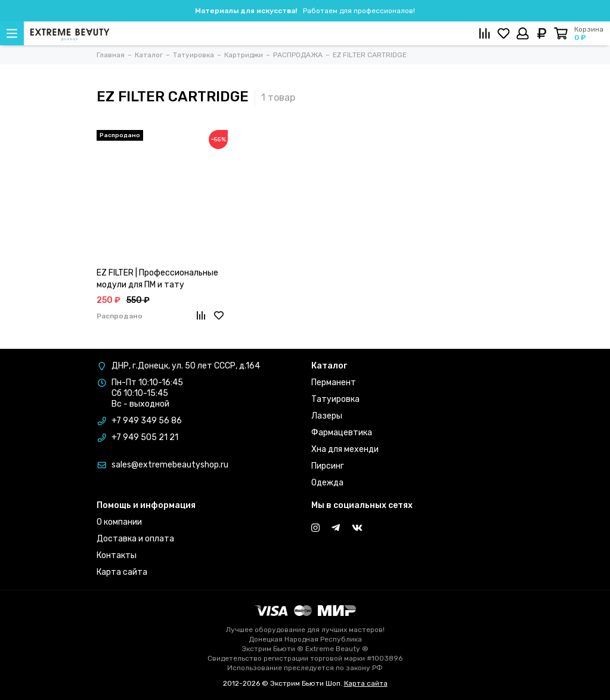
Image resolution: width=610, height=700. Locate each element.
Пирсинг (328, 466)
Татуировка (335, 399)
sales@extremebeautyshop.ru (170, 465)
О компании (119, 522)
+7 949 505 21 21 (145, 437)
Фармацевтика (342, 433)
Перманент (334, 382)
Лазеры (327, 416)
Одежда (327, 483)
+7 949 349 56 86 (147, 421)
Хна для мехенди (345, 449)
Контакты (117, 555)
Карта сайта (122, 572)
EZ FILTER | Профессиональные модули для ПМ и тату (157, 279)
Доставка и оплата (135, 539)
